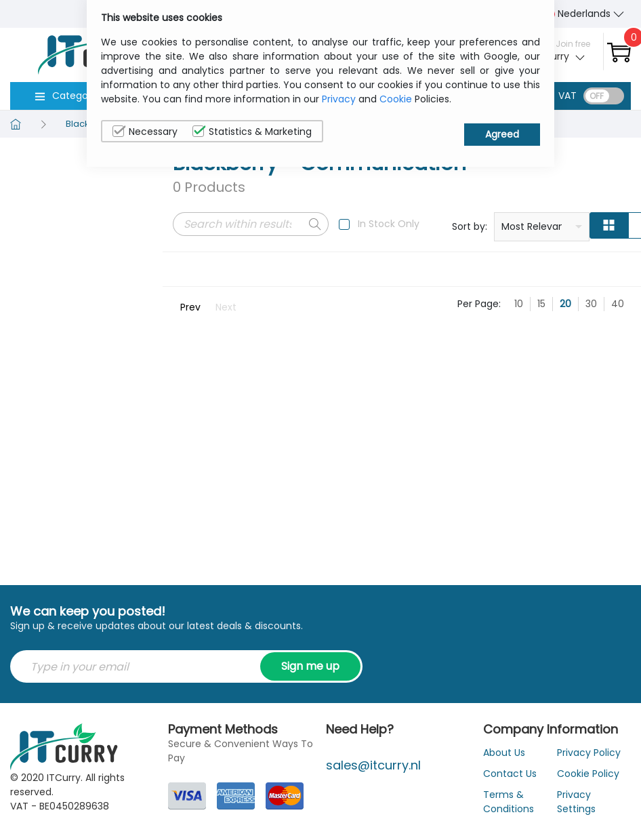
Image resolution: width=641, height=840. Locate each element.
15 (541, 304)
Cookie (396, 99)
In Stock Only (389, 224)
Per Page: (479, 304)
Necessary (145, 132)
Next (226, 307)
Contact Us (510, 774)
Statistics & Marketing (252, 132)
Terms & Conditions (509, 802)
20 (565, 304)
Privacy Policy (589, 753)
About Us (504, 753)
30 (591, 304)
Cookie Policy (588, 774)
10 (519, 304)
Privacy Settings (576, 802)
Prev (190, 307)
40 (618, 304)
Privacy (339, 99)
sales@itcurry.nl (373, 765)
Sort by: (470, 226)
